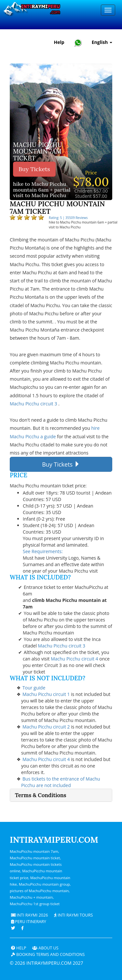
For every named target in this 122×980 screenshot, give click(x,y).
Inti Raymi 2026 (30, 915)
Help (19, 948)
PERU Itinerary (29, 922)
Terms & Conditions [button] (41, 795)
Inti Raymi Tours (73, 915)
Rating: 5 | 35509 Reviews (68, 218)
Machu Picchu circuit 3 (34, 404)
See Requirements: (43, 551)
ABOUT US (45, 948)
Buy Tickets (34, 169)
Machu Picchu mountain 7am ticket (36, 152)
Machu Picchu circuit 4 (75, 659)
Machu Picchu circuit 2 (47, 727)
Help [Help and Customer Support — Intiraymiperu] (59, 42)
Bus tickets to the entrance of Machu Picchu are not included (61, 782)
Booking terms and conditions (48, 954)
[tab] (61, 795)
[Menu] (108, 10)
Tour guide (34, 688)
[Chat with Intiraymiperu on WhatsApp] (78, 42)
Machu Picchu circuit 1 (47, 694)
